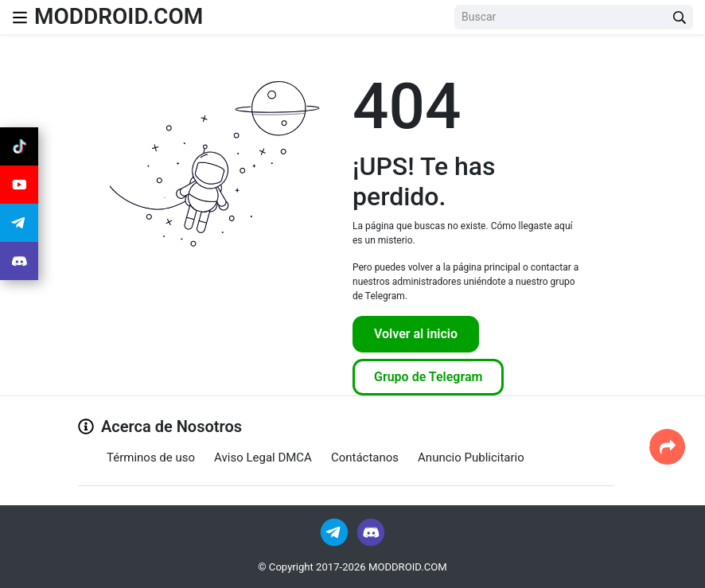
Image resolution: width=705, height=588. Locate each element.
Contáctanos (365, 458)
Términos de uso (151, 458)
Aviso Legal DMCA (263, 458)
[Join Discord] (371, 531)
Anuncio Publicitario (471, 458)
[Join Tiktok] (19, 146)
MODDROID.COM (119, 16)
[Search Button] (680, 17)
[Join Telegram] (335, 531)
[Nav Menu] (20, 17)
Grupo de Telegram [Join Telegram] (428, 377)
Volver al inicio (416, 334)
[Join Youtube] (19, 185)
